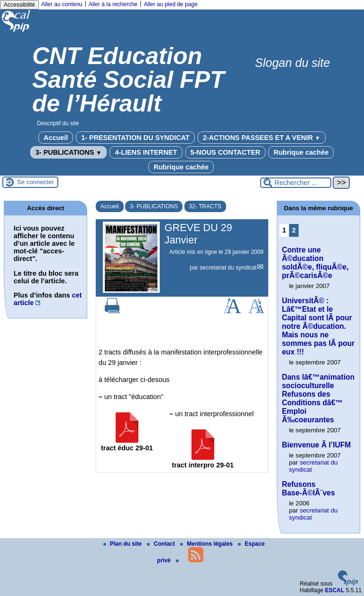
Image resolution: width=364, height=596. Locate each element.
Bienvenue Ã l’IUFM (317, 445)
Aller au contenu (62, 4)
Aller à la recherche (113, 4)
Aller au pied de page (170, 4)
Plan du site (123, 544)
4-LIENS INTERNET (146, 152)
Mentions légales (207, 544)
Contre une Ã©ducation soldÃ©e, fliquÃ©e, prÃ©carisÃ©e (315, 263)
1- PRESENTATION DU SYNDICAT (135, 138)
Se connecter (36, 182)
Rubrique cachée (301, 152)
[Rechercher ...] (296, 183)
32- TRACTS (205, 206)
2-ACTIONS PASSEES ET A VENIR (262, 138)
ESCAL (335, 590)
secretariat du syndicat (228, 268)
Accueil (56, 138)
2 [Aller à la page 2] (294, 230)
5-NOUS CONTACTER (226, 152)
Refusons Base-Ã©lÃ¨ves (309, 489)
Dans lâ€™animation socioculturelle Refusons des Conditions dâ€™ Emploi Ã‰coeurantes (318, 398)
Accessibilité (19, 5)
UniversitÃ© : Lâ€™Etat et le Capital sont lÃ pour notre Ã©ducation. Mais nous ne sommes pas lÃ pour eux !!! (318, 326)
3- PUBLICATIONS (69, 152)
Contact (162, 544)
